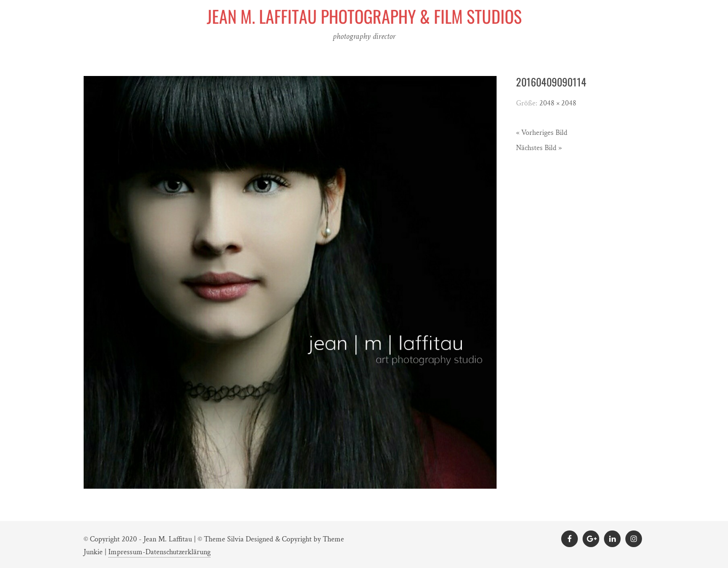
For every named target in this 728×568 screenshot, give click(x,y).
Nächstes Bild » (539, 148)
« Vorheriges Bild (542, 133)
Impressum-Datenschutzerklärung (159, 552)
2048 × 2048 (558, 103)
